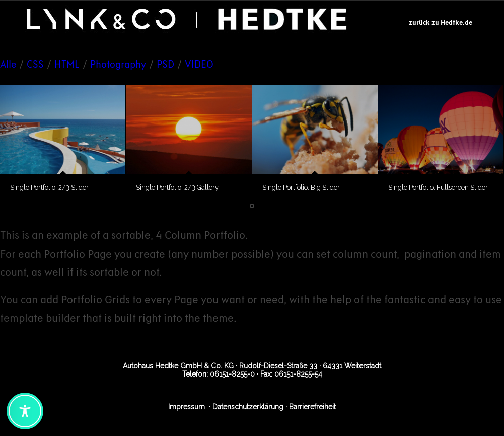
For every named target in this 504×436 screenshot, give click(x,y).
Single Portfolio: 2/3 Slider (49, 187)
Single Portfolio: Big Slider (301, 187)
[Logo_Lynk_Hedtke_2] (187, 23)
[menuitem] (441, 23)
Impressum (187, 407)
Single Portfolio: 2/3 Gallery (177, 187)
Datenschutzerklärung (248, 407)
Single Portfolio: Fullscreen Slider (438, 187)
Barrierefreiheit (312, 407)
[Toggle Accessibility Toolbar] (25, 411)
